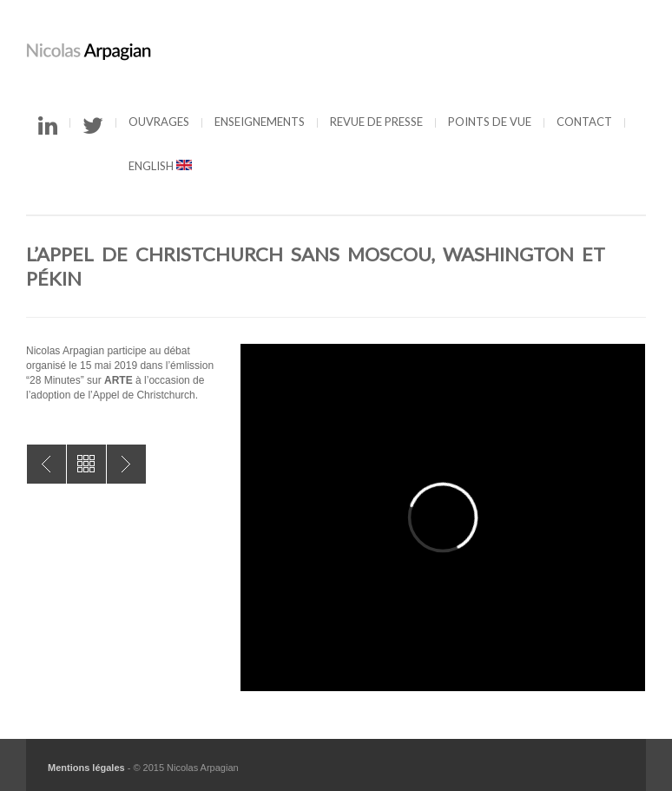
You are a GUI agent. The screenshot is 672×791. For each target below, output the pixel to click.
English (160, 166)
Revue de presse (376, 122)
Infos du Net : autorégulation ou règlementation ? (46, 464)
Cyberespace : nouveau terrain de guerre (126, 464)
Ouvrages (159, 122)
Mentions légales (86, 768)
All (86, 464)
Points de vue (490, 122)
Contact (584, 122)
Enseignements (260, 122)
